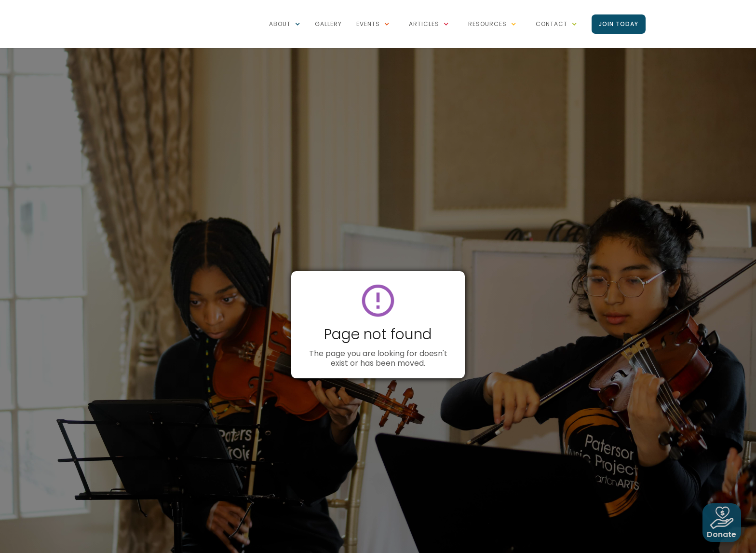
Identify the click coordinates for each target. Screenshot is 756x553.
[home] (149, 5)
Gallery (328, 24)
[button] (285, 24)
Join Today (619, 24)
